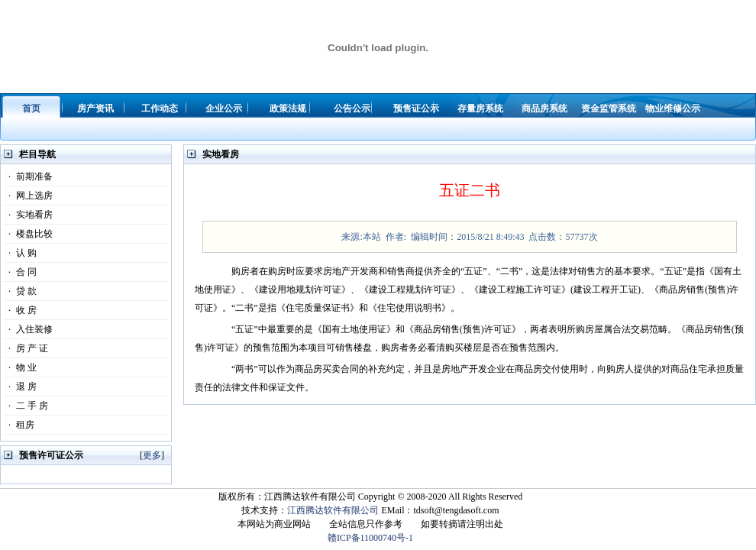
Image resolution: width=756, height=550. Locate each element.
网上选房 (28, 196)
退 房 (20, 387)
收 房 (20, 310)
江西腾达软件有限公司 (333, 510)
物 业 (20, 367)
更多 (152, 455)
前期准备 (28, 176)
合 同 (20, 272)
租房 (19, 425)
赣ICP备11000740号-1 (370, 538)
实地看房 (28, 215)
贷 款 (20, 291)
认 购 (20, 253)
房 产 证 (26, 348)
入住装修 (28, 329)
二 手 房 (26, 406)
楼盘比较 (28, 234)
